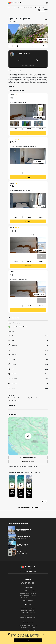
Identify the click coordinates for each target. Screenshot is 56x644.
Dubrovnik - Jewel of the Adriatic (28, 595)
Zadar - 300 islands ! (28, 600)
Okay (28, 640)
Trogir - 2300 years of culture (28, 591)
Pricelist (41, 129)
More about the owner (28, 66)
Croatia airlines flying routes (28, 608)
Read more (12, 86)
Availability (29, 129)
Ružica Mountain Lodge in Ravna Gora (28, 625)
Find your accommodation (28, 571)
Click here (12, 635)
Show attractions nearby (28, 462)
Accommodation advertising (28, 610)
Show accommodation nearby (28, 458)
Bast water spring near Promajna (28, 630)
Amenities (16, 129)
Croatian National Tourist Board (28, 617)
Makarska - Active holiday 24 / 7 (28, 593)
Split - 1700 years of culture (28, 598)
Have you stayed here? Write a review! (28, 507)
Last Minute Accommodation (28, 613)
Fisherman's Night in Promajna (28, 628)
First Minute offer (28, 615)
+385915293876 (19, 61)
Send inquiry (28, 133)
